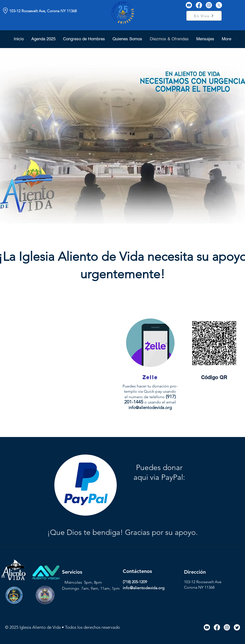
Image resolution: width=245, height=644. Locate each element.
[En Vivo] (204, 16)
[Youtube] (189, 5)
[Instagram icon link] (227, 627)
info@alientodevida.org (150, 407)
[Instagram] (209, 5)
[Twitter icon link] (237, 627)
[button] (127, 39)
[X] (219, 5)
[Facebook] (199, 5)
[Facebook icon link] (217, 627)
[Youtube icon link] (207, 627)
